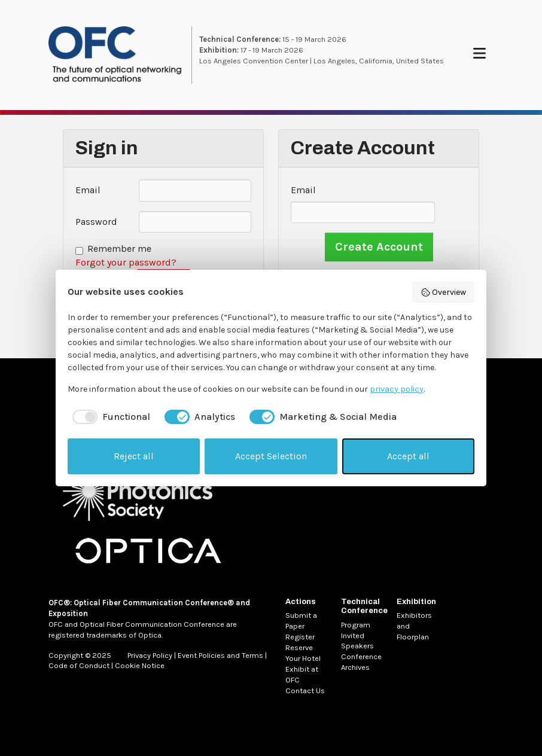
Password (96, 222)
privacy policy (397, 389)
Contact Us (305, 691)
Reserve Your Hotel (303, 653)
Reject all (134, 456)
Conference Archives (361, 662)
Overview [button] (444, 292)
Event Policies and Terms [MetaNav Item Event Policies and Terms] (220, 655)
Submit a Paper (301, 621)
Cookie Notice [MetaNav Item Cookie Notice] (140, 665)
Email (88, 190)
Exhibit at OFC (302, 674)
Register (300, 637)
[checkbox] (109, 417)
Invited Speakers (357, 641)
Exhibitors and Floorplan (414, 626)
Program (356, 625)
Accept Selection (271, 456)
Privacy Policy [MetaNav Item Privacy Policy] (150, 655)
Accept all (408, 456)
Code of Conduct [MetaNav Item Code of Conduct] (79, 665)
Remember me (119, 249)
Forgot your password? (126, 262)
